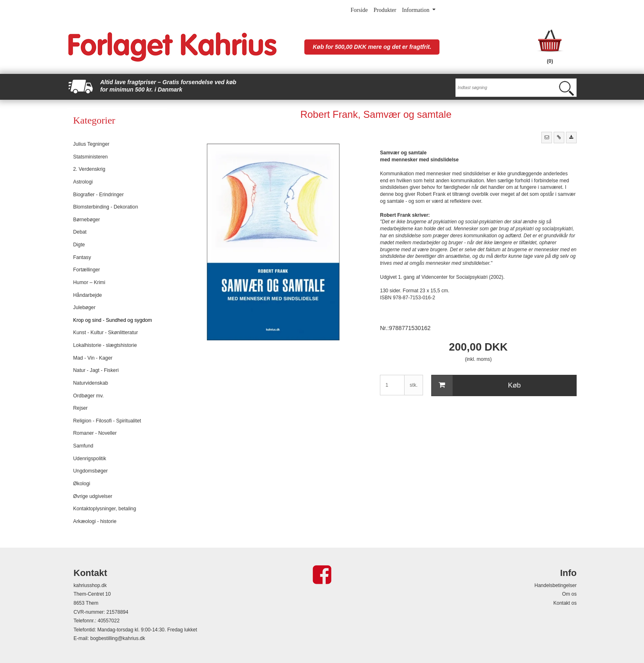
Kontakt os (565, 603)
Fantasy (82, 257)
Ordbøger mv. (89, 396)
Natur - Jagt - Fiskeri (96, 370)
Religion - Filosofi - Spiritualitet (107, 421)
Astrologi (83, 182)
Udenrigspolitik (90, 459)
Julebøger (84, 307)
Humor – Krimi (89, 282)
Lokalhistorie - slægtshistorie (105, 345)
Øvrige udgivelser (93, 496)
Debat (80, 232)
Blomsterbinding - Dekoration (106, 207)
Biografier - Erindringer (98, 195)
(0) (550, 61)
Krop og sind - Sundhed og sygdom (113, 320)
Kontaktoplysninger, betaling (105, 509)
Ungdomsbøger (90, 471)
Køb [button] (476, 385)
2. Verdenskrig (89, 169)
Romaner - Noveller (95, 433)
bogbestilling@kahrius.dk (118, 638)
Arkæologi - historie (95, 521)
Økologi (82, 484)
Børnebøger (86, 220)
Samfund (83, 446)
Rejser (80, 408)
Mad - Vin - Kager (93, 358)
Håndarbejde (87, 295)
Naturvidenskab (91, 383)
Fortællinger (86, 270)
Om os (569, 594)
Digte (79, 245)
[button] (547, 138)
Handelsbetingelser (555, 585)
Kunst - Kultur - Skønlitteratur (106, 333)
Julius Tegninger (91, 144)
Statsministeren (90, 157)
